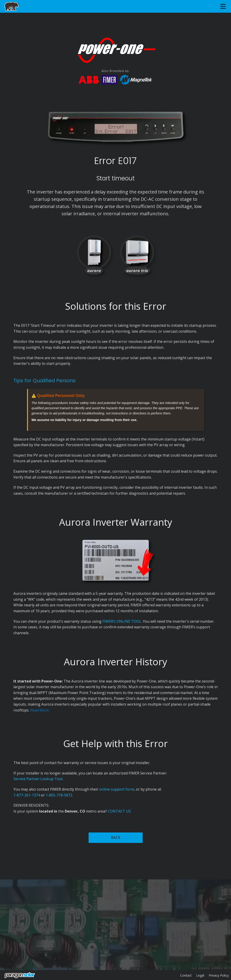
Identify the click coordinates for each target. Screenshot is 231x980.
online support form (117, 789)
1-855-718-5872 (59, 795)
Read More (40, 710)
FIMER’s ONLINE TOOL (122, 621)
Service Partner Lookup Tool (38, 779)
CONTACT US (119, 811)
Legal (200, 975)
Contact (186, 975)
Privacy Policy (219, 975)
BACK (115, 837)
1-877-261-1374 (27, 795)
